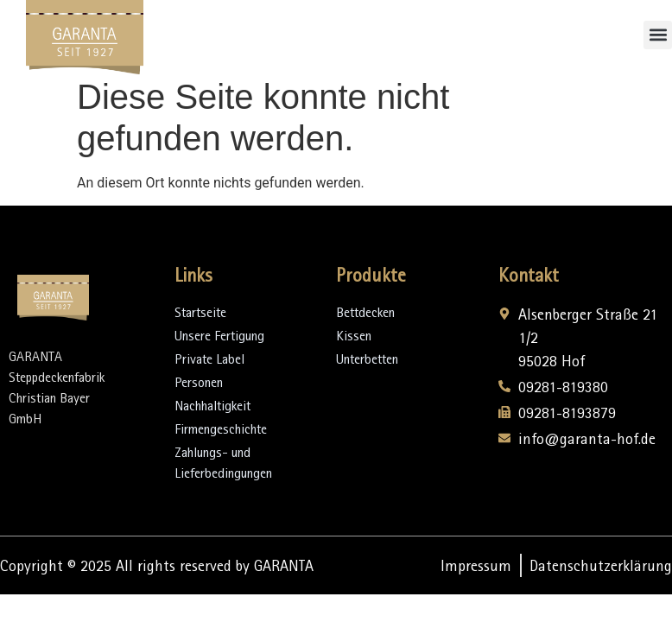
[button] (658, 35)
